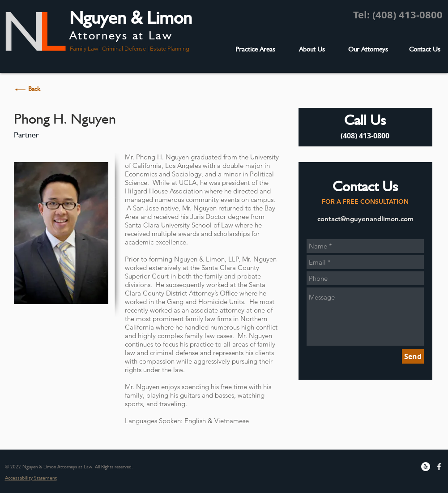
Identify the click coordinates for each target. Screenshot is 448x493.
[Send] (413, 356)
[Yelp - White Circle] (426, 467)
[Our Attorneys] (368, 49)
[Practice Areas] (256, 49)
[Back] (34, 89)
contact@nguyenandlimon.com (365, 219)
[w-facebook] (439, 467)
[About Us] (312, 49)
